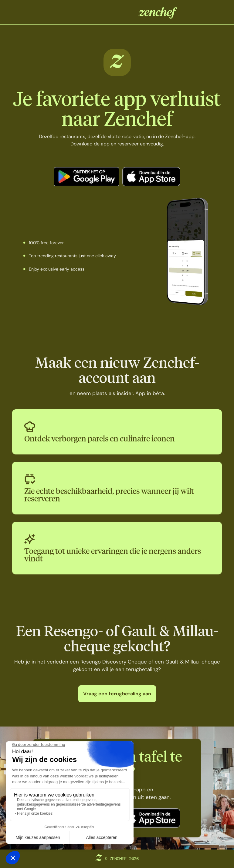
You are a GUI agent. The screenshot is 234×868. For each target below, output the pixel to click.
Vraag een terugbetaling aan (117, 694)
